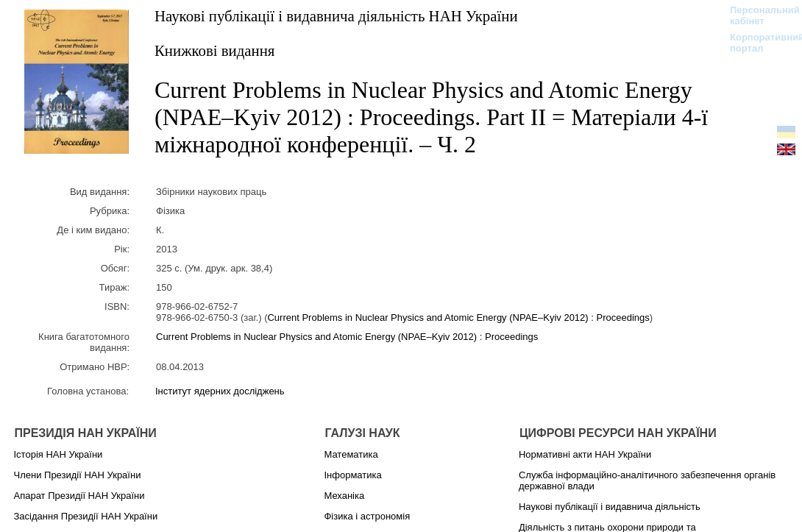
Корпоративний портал (757, 43)
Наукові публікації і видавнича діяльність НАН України (336, 16)
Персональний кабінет (757, 15)
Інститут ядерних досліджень (220, 391)
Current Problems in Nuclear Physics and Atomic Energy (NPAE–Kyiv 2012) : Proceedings (458, 318)
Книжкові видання (214, 50)
